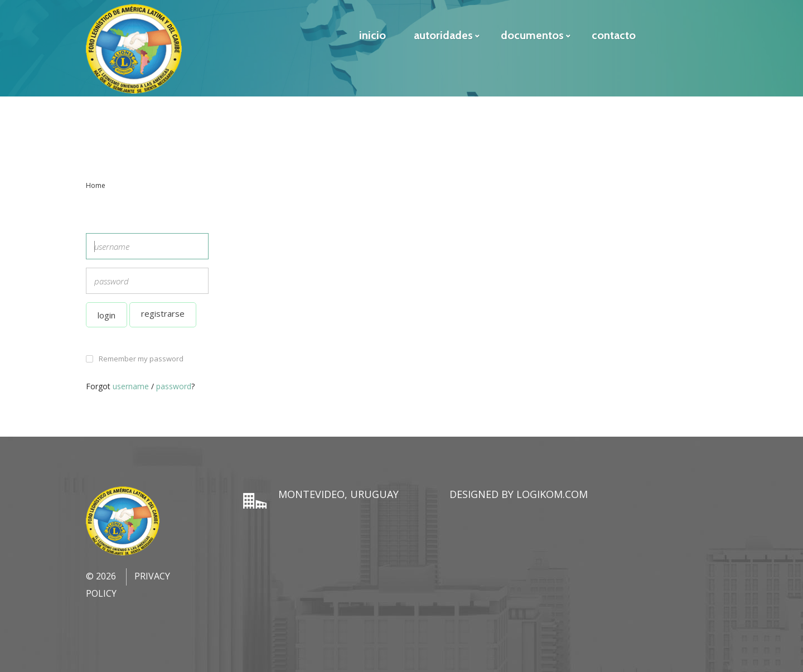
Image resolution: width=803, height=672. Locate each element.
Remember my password (141, 359)
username (131, 386)
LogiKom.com (552, 494)
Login (107, 315)
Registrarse (163, 313)
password (174, 386)
